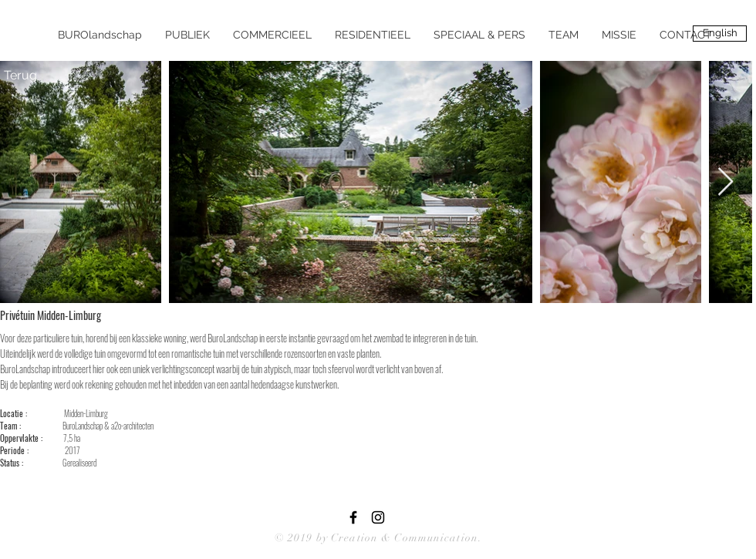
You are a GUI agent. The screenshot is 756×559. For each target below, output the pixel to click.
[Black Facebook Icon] (353, 517)
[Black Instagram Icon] (378, 517)
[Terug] (20, 76)
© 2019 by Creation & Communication (376, 538)
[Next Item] (726, 182)
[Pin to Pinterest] (159, 315)
